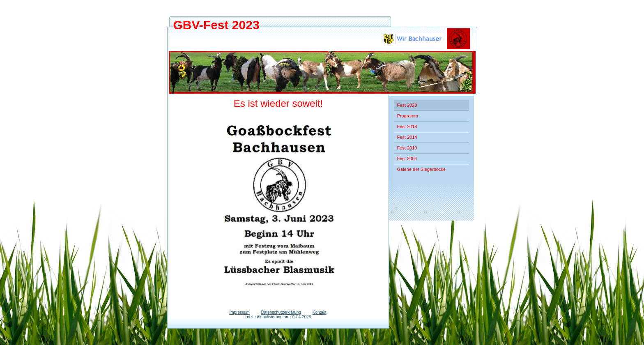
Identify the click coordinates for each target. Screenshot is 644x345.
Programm (408, 116)
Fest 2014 (407, 137)
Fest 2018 (407, 126)
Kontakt (320, 312)
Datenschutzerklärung (281, 312)
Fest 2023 (407, 105)
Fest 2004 (407, 159)
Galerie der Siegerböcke (422, 169)
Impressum (239, 312)
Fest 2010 (407, 148)
